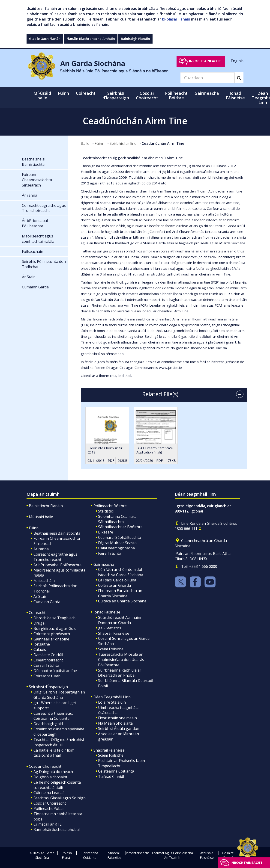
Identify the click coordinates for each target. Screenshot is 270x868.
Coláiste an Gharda (114, 585)
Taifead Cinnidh (112, 776)
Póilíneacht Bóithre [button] (176, 95)
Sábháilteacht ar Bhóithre (120, 527)
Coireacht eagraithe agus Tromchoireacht (55, 557)
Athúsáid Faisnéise (207, 855)
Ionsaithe (42, 644)
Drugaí (39, 623)
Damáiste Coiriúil (48, 655)
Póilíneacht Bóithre (110, 506)
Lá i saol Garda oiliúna (117, 580)
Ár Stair (40, 596)
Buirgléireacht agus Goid (55, 628)
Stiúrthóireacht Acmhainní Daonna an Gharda (121, 620)
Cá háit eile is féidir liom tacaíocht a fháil (54, 753)
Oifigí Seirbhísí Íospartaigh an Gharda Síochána (59, 695)
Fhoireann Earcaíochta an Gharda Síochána (120, 593)
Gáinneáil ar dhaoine (51, 639)
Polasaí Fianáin (67, 855)
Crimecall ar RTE (48, 824)
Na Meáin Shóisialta (115, 723)
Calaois (40, 649)
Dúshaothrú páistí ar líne (55, 671)
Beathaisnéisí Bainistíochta (57, 533)
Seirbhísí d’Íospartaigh (48, 687)
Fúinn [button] (63, 93)
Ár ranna (41, 549)
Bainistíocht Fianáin (46, 506)
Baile (85, 143)
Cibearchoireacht (48, 660)
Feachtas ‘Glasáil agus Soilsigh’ (60, 798)
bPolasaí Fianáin (176, 19)
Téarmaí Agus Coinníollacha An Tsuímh (172, 855)
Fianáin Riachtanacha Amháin (91, 39)
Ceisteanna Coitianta (116, 771)
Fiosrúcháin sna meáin (117, 718)
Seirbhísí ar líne (123, 143)
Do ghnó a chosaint (50, 777)
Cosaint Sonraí (228, 855)
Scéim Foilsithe (111, 649)
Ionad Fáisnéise (107, 612)
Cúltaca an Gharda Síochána (122, 601)
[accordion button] (240, 394)
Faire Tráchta (110, 553)
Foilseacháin (44, 581)
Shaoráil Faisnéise (114, 633)
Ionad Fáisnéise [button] (235, 95)
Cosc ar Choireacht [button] (147, 95)
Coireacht (37, 613)
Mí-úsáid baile (42, 95)
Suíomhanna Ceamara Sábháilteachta (117, 519)
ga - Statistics (110, 628)
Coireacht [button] (86, 93)
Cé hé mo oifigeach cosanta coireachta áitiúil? (57, 785)
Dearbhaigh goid (48, 724)
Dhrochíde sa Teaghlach (54, 618)
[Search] (207, 78)
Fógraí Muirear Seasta (117, 543)
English (237, 61)
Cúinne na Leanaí (48, 793)
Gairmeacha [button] (207, 93)
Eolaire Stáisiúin (112, 702)
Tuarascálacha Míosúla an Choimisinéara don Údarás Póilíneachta (121, 660)
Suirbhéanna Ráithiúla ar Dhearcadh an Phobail (120, 673)
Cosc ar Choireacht (45, 766)
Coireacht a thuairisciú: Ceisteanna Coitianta (53, 716)
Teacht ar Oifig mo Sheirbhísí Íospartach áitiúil (59, 742)
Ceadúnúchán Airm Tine (163, 143)
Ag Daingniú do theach (53, 772)
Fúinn (99, 143)
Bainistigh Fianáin (135, 39)
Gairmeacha (104, 564)
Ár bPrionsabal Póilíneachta (57, 565)
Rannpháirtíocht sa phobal (57, 829)
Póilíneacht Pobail (49, 809)
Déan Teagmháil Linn (112, 697)
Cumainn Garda (47, 602)
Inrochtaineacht (205, 61)
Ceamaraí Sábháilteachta (120, 537)
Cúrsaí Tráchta (46, 665)
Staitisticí (106, 511)
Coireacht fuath (47, 676)
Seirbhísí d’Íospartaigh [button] (116, 95)
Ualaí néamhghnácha (116, 548)
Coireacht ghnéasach (52, 634)
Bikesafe (106, 532)
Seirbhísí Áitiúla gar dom (119, 729)
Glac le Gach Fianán (45, 39)
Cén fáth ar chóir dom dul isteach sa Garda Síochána (121, 572)
